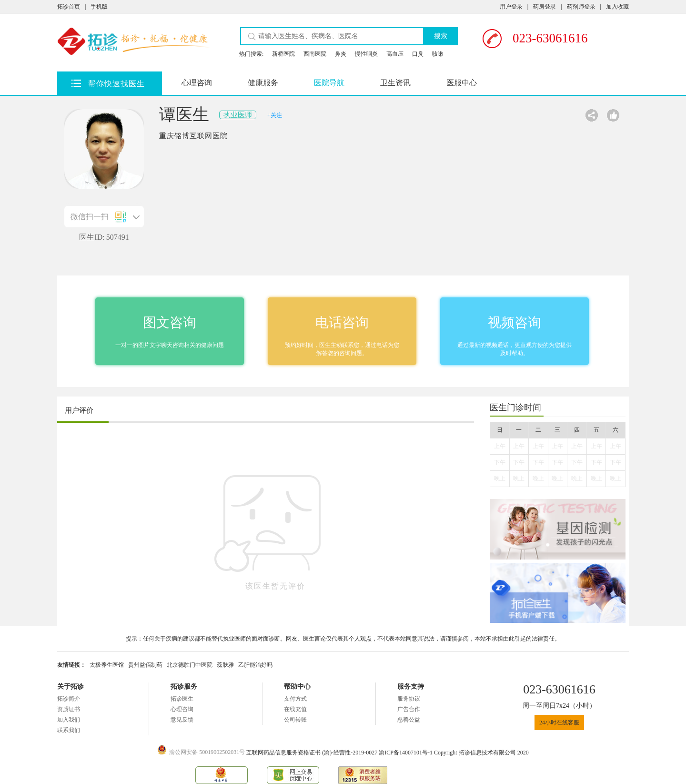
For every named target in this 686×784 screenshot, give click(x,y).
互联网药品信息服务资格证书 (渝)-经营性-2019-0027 (313, 753)
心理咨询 (197, 83)
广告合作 (409, 709)
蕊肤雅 (225, 665)
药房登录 (545, 7)
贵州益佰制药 (145, 665)
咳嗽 (438, 54)
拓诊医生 (182, 699)
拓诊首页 (69, 7)
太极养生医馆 (107, 665)
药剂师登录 (581, 7)
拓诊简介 (69, 699)
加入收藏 (617, 7)
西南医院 (315, 54)
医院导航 (329, 83)
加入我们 (69, 720)
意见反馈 (182, 720)
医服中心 (462, 83)
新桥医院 (283, 54)
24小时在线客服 (559, 723)
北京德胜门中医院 (190, 665)
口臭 (418, 54)
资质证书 (69, 709)
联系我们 (69, 730)
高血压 (395, 54)
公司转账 (295, 720)
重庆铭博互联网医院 (193, 136)
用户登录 (511, 7)
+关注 (275, 115)
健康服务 (263, 83)
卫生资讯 (395, 83)
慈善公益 (409, 720)
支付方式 (295, 699)
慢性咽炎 (366, 54)
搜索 (441, 36)
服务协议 (409, 699)
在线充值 (295, 709)
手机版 (99, 7)
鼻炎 (341, 54)
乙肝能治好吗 (255, 665)
